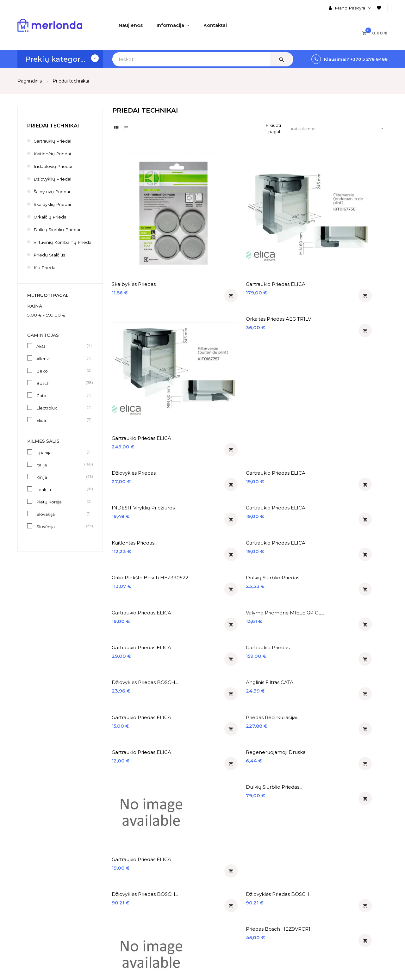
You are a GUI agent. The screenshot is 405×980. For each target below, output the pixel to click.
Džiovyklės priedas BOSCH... (134, 389)
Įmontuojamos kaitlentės (235, 879)
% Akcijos (154, 879)
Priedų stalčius (50, 261)
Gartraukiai (219, 890)
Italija (61, 471)
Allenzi (61, 365)
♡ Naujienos (158, 869)
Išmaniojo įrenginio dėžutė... (206, 718)
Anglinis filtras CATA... (209, 386)
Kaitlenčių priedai (53, 154)
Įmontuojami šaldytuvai (233, 901)
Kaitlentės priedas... (135, 303)
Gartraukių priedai (53, 141)
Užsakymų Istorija (100, 879)
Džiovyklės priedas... (136, 262)
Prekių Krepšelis (98, 912)
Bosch (61, 390)
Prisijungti (92, 890)
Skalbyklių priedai (53, 204)
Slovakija (61, 521)
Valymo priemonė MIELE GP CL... (213, 347)
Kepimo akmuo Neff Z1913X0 (137, 622)
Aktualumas (339, 129)
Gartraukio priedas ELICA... (205, 224)
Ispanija (61, 459)
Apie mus (28, 869)
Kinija (61, 484)
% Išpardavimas (161, 890)
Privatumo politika (37, 912)
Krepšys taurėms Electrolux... (275, 622)
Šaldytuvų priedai (53, 192)
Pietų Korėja (61, 508)
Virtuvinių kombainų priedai (56, 245)
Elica (61, 427)
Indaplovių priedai (53, 166)
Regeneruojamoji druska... (204, 430)
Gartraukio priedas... (349, 344)
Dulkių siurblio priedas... (354, 303)
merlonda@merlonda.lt (328, 909)
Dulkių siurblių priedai (57, 230)
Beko (61, 377)
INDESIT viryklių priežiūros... (274, 265)
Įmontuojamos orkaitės (233, 869)
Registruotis (94, 901)
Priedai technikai (53, 126)
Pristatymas (31, 879)
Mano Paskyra (96, 869)
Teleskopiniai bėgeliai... (210, 619)
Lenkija (61, 496)
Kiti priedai (45, 274)
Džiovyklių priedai (53, 179)
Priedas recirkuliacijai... (353, 386)
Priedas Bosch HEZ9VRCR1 (343, 526)
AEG (61, 353)
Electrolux (61, 414)
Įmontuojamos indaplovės (236, 912)
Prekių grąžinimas (37, 901)
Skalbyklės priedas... (136, 221)
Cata (61, 402)
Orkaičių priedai (51, 217)
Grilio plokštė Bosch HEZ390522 (278, 306)
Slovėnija (61, 533)
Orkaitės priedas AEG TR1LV (351, 169)
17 (372, 763)
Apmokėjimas (32, 890)
